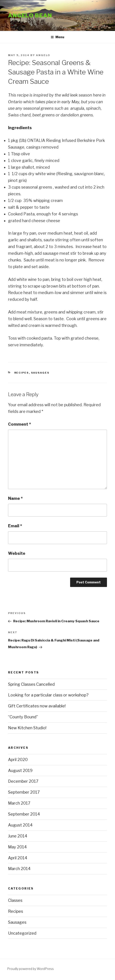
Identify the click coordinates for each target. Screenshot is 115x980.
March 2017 (19, 803)
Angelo (43, 55)
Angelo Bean (30, 16)
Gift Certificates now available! (37, 706)
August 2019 (20, 771)
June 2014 (18, 836)
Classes (15, 900)
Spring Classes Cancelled (31, 684)
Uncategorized (22, 933)
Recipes (22, 373)
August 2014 (20, 825)
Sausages (40, 373)
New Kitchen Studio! (27, 728)
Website (17, 553)
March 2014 (19, 869)
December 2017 (23, 781)
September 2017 (24, 792)
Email (15, 526)
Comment (20, 424)
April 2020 (18, 760)
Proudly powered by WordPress (30, 969)
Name (15, 498)
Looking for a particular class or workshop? (48, 695)
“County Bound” (23, 717)
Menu (57, 37)
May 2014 (17, 847)
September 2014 (24, 814)
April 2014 (18, 858)
